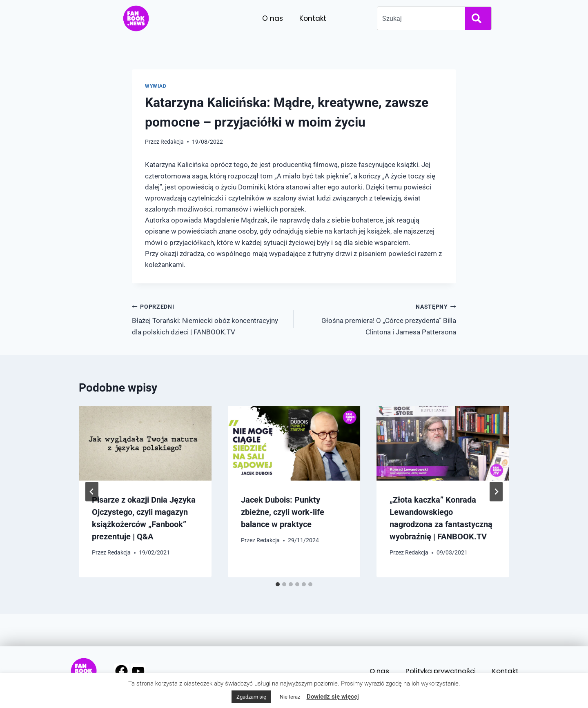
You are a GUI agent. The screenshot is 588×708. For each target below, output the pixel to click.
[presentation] (145, 444)
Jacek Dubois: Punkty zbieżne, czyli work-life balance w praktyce (283, 512)
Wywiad (156, 86)
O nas (273, 18)
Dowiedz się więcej (333, 697)
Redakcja (172, 142)
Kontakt (313, 18)
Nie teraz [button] (290, 697)
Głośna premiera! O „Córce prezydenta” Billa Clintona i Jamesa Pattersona (379, 318)
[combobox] (420, 18)
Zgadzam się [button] (251, 697)
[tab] (278, 584)
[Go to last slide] (92, 492)
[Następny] (496, 492)
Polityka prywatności (439, 671)
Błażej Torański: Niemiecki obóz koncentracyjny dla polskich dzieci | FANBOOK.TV (209, 318)
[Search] (478, 18)
